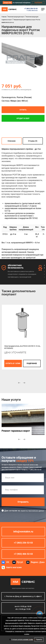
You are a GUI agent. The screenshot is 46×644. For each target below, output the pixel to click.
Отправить (23, 502)
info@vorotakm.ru (23, 532)
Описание (12, 141)
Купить (23, 110)
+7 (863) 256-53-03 (31, 9)
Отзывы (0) (33, 141)
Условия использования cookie (22, 640)
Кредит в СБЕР (23, 118)
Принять (39, 640)
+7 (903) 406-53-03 (32, 11)
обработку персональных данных (32, 511)
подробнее (32, 363)
